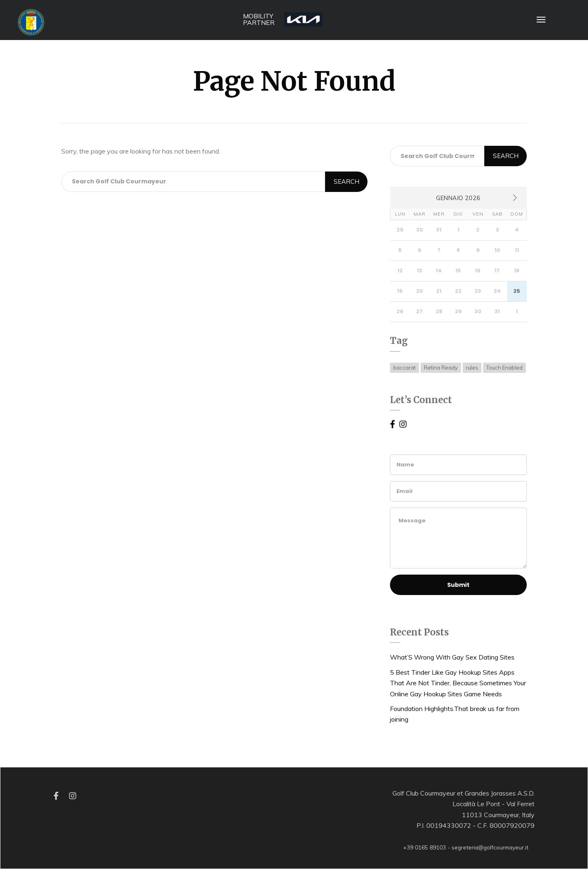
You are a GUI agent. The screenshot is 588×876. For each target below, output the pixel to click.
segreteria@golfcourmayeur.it (490, 855)
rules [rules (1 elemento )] (472, 375)
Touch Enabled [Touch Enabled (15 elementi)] (504, 375)
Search (346, 182)
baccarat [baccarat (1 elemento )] (404, 375)
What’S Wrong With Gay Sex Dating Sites (452, 665)
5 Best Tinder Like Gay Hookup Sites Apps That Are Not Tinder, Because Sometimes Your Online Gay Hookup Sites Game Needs (458, 690)
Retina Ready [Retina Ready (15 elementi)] (441, 375)
